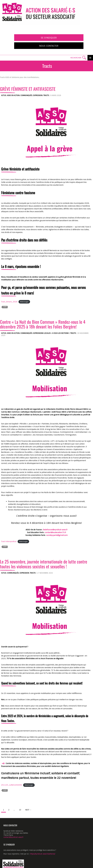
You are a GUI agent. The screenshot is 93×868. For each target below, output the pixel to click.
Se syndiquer (49, 38)
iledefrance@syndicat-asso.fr (55, 530)
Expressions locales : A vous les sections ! (51, 333)
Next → (28, 810)
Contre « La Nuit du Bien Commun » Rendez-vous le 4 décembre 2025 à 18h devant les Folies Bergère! (43, 324)
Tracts (46, 95)
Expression (38, 95)
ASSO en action (13, 95)
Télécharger (24, 302)
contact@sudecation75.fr (55, 532)
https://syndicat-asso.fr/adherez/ (43, 854)
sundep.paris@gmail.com (57, 535)
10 (20, 810)
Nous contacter (49, 46)
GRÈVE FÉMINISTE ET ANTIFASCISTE (28, 89)
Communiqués (26, 95)
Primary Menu (90, 58)
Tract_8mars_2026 (9, 302)
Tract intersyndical (9, 542)
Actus (4, 95)
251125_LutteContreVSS (12, 785)
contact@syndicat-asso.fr (13, 837)
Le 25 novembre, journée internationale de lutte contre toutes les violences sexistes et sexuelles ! (44, 564)
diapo (5, 307)
